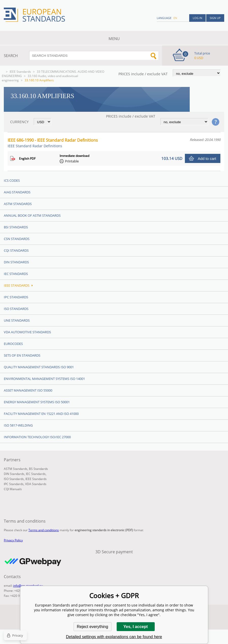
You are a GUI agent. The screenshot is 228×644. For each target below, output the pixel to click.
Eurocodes (13, 344)
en (175, 18)
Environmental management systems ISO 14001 (44, 379)
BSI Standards (16, 227)
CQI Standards (16, 250)
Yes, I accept (135, 627)
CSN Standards (17, 239)
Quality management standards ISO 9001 (39, 367)
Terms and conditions (44, 530)
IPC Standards (16, 297)
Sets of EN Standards (22, 355)
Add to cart (207, 159)
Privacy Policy (13, 540)
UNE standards (17, 320)
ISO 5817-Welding (18, 425)
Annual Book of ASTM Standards (32, 215)
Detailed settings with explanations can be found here (114, 637)
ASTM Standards (18, 204)
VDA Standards (36, 484)
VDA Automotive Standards (27, 332)
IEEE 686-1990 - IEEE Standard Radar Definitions (53, 143)
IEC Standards (16, 274)
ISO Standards (16, 309)
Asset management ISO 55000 (28, 390)
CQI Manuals (13, 489)
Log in (197, 18)
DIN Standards (16, 262)
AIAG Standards (17, 192)
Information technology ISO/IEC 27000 (37, 437)
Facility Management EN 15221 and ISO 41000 (41, 414)
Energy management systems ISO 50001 (37, 402)
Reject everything (93, 627)
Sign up (215, 18)
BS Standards (38, 469)
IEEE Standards (20, 72)
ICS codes (12, 180)
